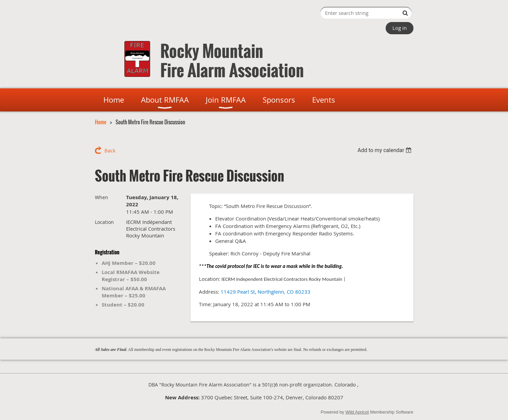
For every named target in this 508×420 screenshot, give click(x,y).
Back (110, 150)
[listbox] (385, 150)
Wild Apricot (357, 412)
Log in (400, 28)
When (101, 197)
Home (101, 122)
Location (104, 222)
